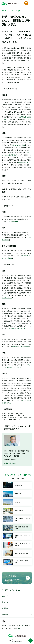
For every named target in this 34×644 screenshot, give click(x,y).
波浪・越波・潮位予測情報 (21, 347)
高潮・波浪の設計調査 (18, 145)
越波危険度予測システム (17, 328)
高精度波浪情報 (23, 162)
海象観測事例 (13, 222)
